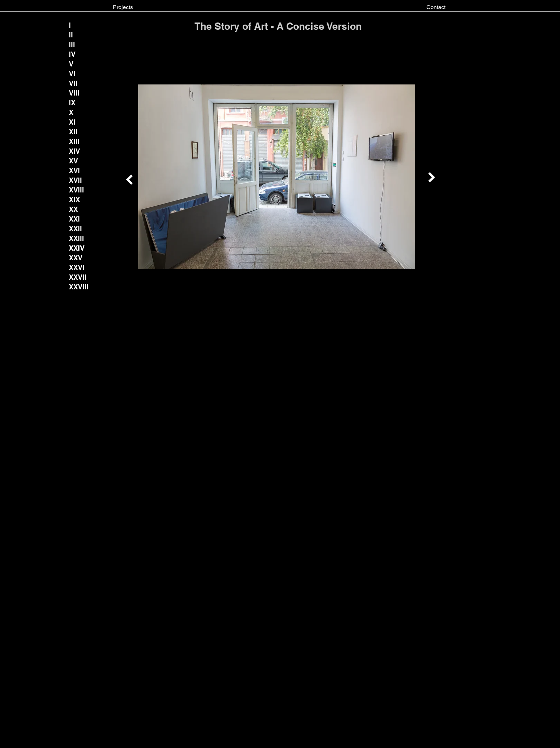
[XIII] (75, 142)
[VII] (73, 83)
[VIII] (75, 93)
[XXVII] (78, 277)
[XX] (75, 209)
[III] (75, 45)
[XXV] (76, 258)
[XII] (75, 132)
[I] (75, 25)
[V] (75, 64)
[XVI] (75, 171)
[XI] (75, 122)
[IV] (75, 54)
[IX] (75, 103)
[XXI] (75, 219)
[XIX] (75, 200)
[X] (75, 112)
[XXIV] (77, 248)
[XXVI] (77, 268)
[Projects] (123, 7)
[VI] (75, 74)
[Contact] (436, 7)
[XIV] (74, 151)
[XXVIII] (79, 287)
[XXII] (75, 229)
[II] (75, 35)
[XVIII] (76, 190)
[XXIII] (76, 238)
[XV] (75, 161)
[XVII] (75, 180)
